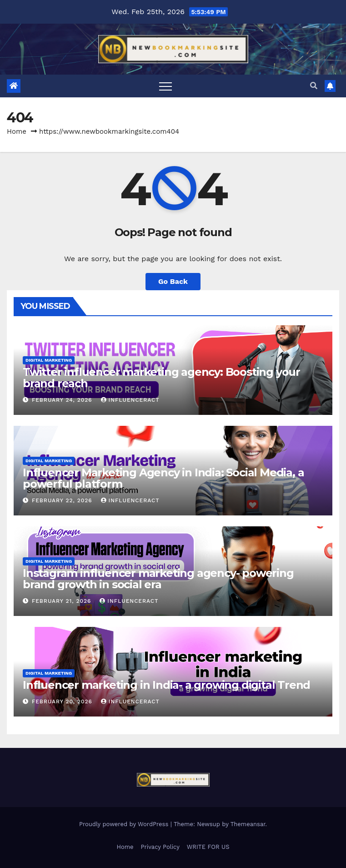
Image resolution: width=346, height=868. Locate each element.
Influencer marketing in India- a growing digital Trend (166, 685)
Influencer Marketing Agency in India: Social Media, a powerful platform (163, 478)
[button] (314, 86)
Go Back (173, 281)
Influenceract (130, 400)
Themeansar (248, 824)
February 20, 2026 (63, 701)
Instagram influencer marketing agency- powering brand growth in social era (158, 579)
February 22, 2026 (63, 500)
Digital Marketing (49, 360)
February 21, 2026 (63, 601)
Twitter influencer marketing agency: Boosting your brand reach (161, 378)
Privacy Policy (160, 847)
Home (17, 131)
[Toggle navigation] (165, 86)
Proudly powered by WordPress (125, 824)
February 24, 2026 (63, 400)
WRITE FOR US (208, 847)
